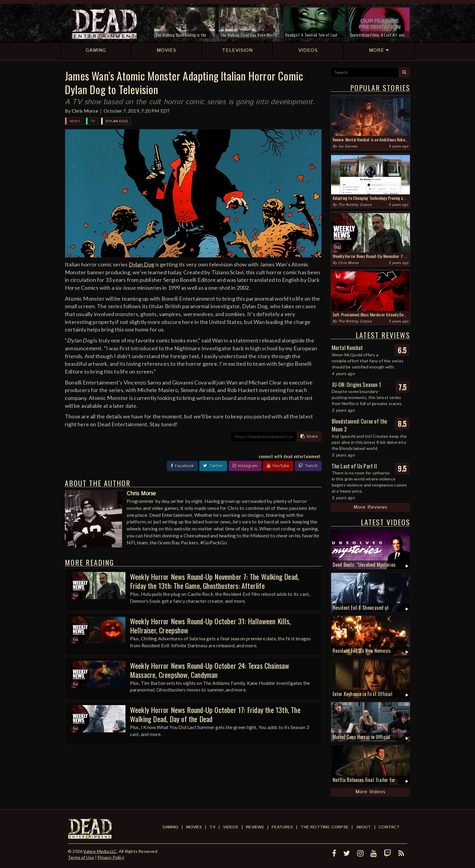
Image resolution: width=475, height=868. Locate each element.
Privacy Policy (111, 857)
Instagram (245, 466)
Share (309, 437)
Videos (231, 827)
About (364, 827)
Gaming (170, 827)
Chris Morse (85, 111)
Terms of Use (81, 857)
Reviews (255, 827)
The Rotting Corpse (355, 205)
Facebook (182, 466)
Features (282, 827)
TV (93, 121)
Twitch (308, 466)
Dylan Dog (117, 121)
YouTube (278, 466)
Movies (194, 827)
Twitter (213, 466)
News (75, 121)
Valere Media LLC (100, 851)
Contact (389, 827)
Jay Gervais (348, 146)
